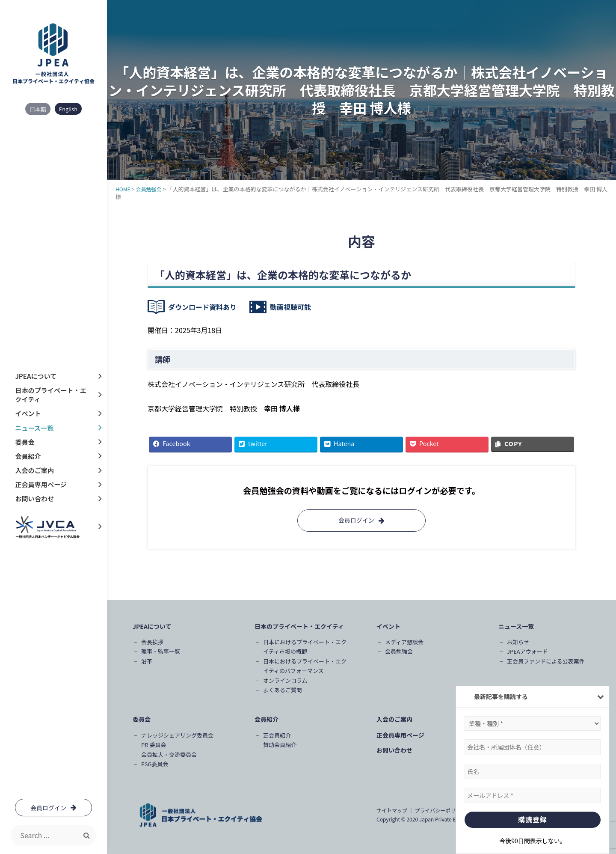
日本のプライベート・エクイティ (50, 395)
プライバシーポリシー (440, 810)
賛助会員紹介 (280, 745)
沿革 (147, 661)
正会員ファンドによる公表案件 (546, 661)
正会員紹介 (277, 735)
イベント (28, 414)
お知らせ (518, 642)
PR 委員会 (154, 745)
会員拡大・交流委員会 (169, 754)
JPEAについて (36, 376)
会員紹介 (28, 456)
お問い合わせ (34, 498)
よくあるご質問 (283, 690)
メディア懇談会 (404, 642)
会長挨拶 (152, 642)
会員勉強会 (399, 651)
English (68, 109)
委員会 (25, 442)
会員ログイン (361, 520)
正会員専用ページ (41, 484)
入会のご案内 (34, 470)
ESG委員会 (155, 764)
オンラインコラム (285, 680)
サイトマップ (392, 810)
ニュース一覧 (34, 428)
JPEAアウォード (527, 651)
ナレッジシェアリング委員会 (177, 735)
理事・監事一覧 (161, 651)
